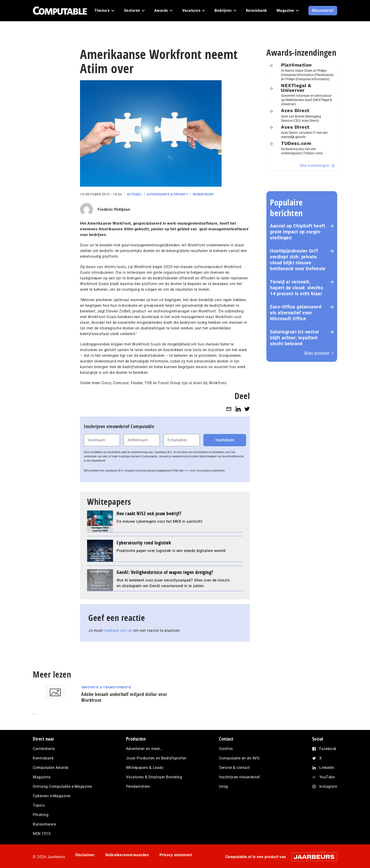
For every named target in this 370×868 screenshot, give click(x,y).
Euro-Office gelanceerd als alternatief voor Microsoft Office (296, 313)
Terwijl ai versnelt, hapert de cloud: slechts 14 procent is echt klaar (296, 288)
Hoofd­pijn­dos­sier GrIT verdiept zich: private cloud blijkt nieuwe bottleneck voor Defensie (298, 260)
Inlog (223, 786)
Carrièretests (44, 749)
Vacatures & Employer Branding (154, 777)
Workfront (204, 194)
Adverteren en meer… (144, 749)
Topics (39, 805)
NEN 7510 (42, 834)
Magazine (42, 777)
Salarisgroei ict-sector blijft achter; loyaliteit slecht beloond (295, 338)
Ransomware (44, 824)
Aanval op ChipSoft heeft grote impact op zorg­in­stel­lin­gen (298, 232)
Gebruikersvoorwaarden (127, 855)
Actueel (135, 194)
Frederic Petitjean (114, 209)
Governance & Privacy (167, 194)
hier (187, 471)
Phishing (41, 815)
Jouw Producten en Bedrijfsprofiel (156, 758)
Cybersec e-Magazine (52, 796)
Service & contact (234, 768)
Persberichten (138, 786)
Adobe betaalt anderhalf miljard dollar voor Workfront (124, 697)
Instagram (328, 786)
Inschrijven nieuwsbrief (240, 777)
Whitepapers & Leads (145, 768)
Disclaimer (85, 855)
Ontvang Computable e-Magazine (62, 786)
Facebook (328, 749)
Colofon (226, 749)
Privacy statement (176, 855)
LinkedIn (327, 768)
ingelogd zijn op (118, 630)
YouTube (327, 777)
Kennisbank (43, 758)
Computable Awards (51, 768)
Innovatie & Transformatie (106, 687)
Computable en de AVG (239, 758)
